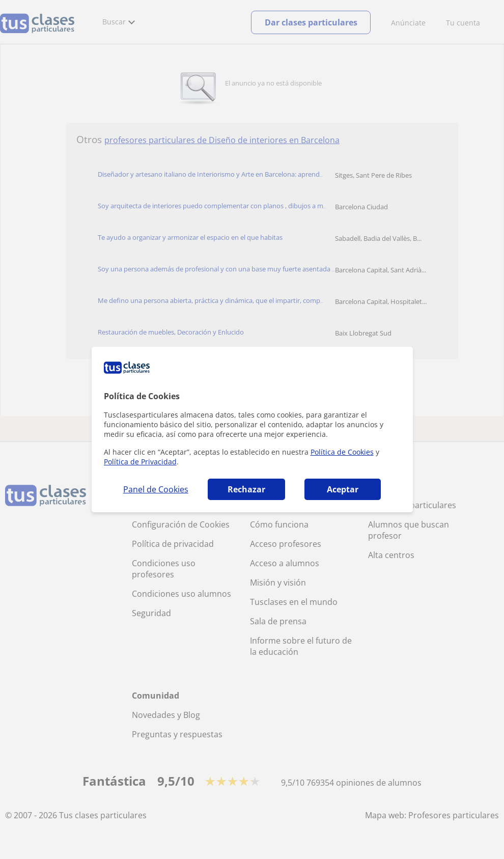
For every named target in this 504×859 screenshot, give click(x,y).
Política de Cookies (342, 452)
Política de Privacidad (140, 462)
